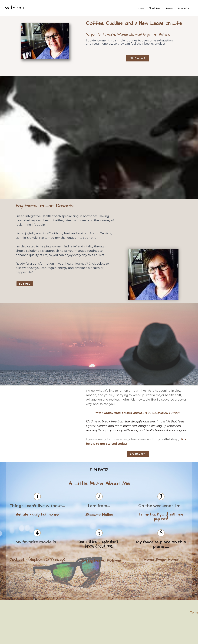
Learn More (138, 454)
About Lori (155, 8)
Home (141, 8)
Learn (169, 8)
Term (194, 613)
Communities (184, 8)
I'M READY (25, 284)
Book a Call (138, 65)
